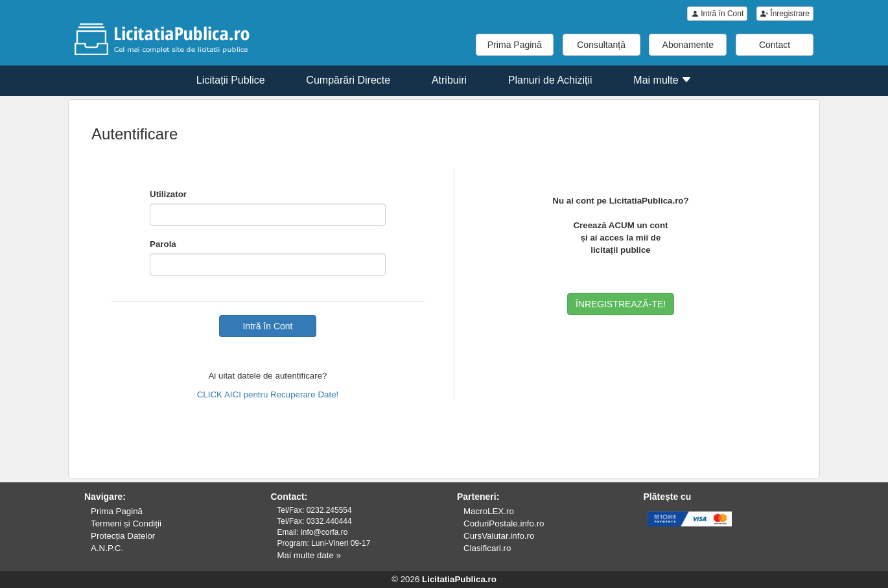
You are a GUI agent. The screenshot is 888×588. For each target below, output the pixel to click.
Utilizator (168, 194)
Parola (163, 244)
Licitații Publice (231, 80)
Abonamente (688, 45)
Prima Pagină (515, 45)
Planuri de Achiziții (550, 80)
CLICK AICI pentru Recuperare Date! (268, 394)
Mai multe (662, 80)
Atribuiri (449, 80)
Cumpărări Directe (348, 80)
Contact (775, 45)
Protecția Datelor (123, 536)
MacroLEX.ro (489, 511)
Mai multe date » (310, 555)
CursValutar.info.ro (499, 536)
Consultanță (601, 45)
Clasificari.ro (487, 548)
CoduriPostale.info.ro (504, 523)
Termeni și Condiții (126, 523)
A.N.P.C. (107, 548)
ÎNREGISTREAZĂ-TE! (621, 304)
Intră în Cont (717, 14)
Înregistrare (785, 14)
